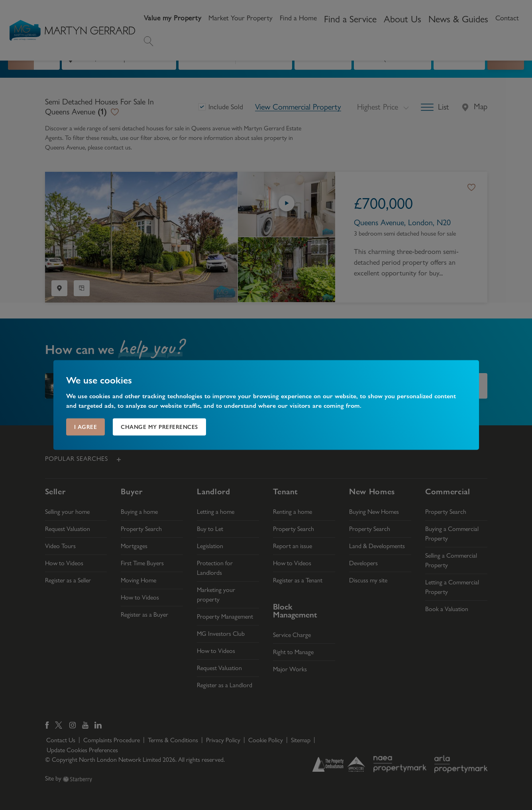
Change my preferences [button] (159, 427)
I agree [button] (86, 427)
